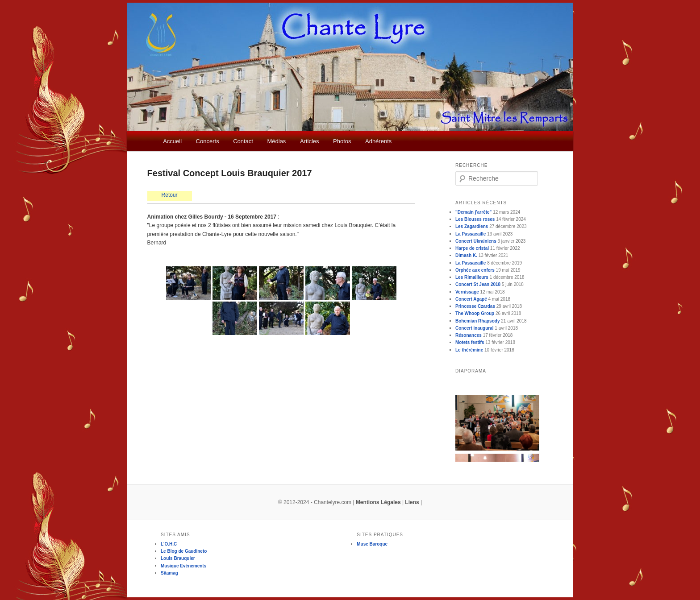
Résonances (469, 335)
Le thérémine (469, 350)
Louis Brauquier (178, 558)
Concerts (208, 141)
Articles (310, 141)
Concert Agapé (471, 299)
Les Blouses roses (475, 219)
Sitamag (169, 573)
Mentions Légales (378, 502)
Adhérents (378, 141)
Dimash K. (466, 255)
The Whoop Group (475, 313)
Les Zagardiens (472, 226)
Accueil (172, 141)
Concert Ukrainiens (476, 241)
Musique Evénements (183, 566)
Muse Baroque (372, 544)
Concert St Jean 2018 (478, 284)
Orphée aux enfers (475, 270)
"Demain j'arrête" (473, 212)
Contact (243, 141)
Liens (412, 502)
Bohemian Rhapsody (477, 321)
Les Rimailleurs (472, 277)
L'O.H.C (169, 544)
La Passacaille (471, 234)
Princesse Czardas (475, 306)
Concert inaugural (475, 328)
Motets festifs (470, 342)
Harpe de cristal (472, 248)
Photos (342, 141)
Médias (276, 141)
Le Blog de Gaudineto (184, 551)
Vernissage (467, 292)
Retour (170, 195)
